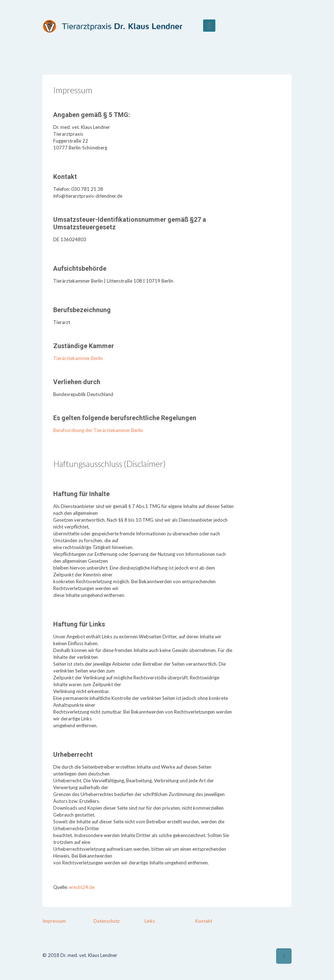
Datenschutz (107, 921)
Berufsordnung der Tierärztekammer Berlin (98, 430)
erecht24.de (82, 887)
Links (150, 921)
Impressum (54, 921)
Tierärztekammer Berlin (78, 358)
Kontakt (204, 921)
